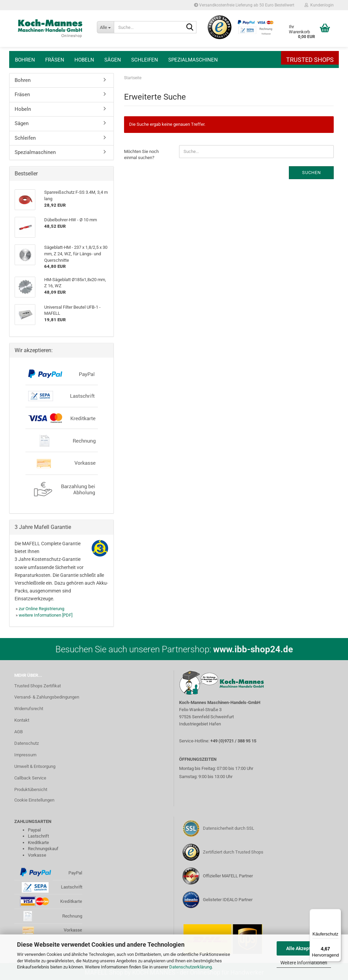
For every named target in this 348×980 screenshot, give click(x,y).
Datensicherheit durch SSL (229, 828)
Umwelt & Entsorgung (35, 766)
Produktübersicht (31, 789)
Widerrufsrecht (29, 709)
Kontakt (22, 720)
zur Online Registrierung (41, 609)
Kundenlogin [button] (319, 5)
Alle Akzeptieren (304, 948)
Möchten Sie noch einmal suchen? (141, 155)
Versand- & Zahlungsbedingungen (47, 697)
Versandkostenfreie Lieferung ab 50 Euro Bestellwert (244, 5)
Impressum (25, 755)
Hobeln (84, 60)
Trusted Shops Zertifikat (38, 686)
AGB (19, 732)
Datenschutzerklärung (190, 967)
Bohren (25, 60)
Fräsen (55, 60)
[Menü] (337, 913)
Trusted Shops (310, 60)
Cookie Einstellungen (34, 800)
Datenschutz (27, 743)
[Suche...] (105, 27)
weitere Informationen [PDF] (46, 615)
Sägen (113, 60)
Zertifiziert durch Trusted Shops (233, 852)
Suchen (311, 173)
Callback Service (30, 778)
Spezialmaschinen (193, 60)
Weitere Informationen (304, 963)
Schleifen (145, 60)
